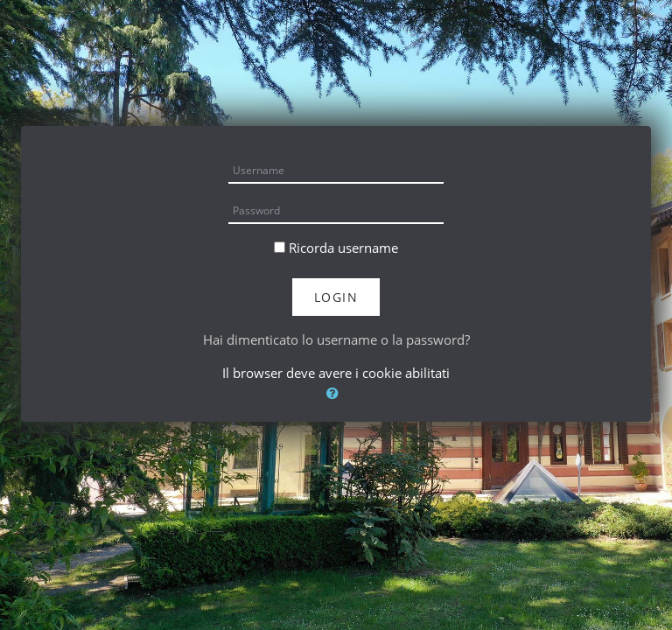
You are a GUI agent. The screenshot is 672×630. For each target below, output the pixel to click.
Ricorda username (343, 248)
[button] (336, 393)
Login (336, 297)
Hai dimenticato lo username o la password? (336, 339)
